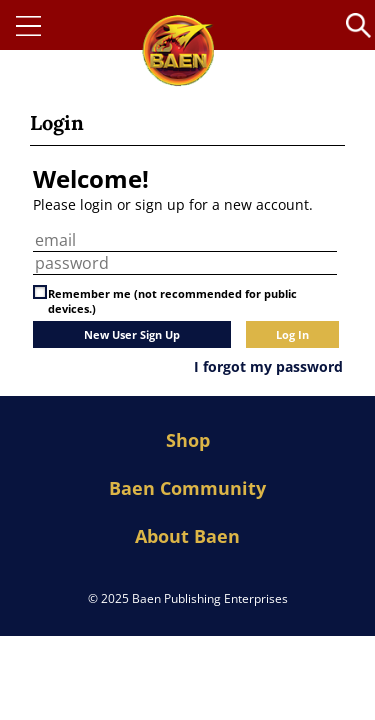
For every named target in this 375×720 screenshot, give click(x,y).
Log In (292, 334)
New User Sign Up (132, 334)
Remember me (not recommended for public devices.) (172, 301)
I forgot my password (268, 366)
